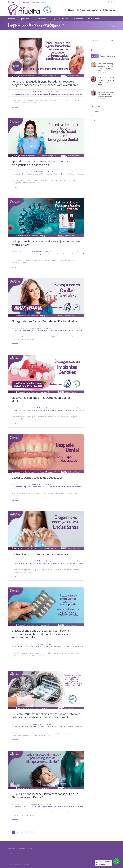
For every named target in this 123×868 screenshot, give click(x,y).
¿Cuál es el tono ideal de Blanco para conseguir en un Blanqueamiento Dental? (45, 796)
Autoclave (68, 330)
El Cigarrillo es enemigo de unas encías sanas (40, 554)
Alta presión (38, 330)
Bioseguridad (79, 410)
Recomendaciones (53, 92)
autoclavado (60, 330)
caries (53, 254)
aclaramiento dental (21, 806)
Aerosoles (23, 330)
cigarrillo (43, 563)
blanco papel (52, 806)
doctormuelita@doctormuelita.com (36, 2)
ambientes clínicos (45, 726)
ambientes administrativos (30, 726)
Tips (95, 120)
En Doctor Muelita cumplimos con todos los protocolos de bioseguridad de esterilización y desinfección (46, 716)
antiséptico (33, 254)
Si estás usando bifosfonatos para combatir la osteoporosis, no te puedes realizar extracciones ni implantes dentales (43, 634)
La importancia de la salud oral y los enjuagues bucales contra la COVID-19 (46, 243)
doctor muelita (75, 94)
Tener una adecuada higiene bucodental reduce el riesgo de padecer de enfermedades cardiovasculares (45, 83)
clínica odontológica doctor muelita (52, 174)
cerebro (37, 563)
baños (77, 726)
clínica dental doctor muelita (30, 174)
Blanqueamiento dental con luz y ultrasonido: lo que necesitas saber (106, 94)
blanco (45, 806)
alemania (18, 254)
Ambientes (46, 330)
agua (16, 563)
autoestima (39, 806)
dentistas (52, 94)
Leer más (15, 107)
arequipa (18, 94)
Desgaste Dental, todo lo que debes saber (38, 478)
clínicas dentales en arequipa (73, 174)
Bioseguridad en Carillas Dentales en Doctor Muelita (44, 321)
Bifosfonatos (25, 647)
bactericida (82, 330)
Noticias (50, 172)
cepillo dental (44, 94)
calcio (39, 487)
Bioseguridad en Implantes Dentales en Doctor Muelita (41, 399)
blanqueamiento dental (64, 806)
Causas (50, 487)
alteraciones (25, 254)
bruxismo (34, 487)
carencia (44, 487)
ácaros (17, 330)
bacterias (36, 94)
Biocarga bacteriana (68, 410)
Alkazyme (30, 330)
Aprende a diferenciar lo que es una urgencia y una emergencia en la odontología (44, 163)
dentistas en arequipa (62, 94)
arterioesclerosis (27, 94)
